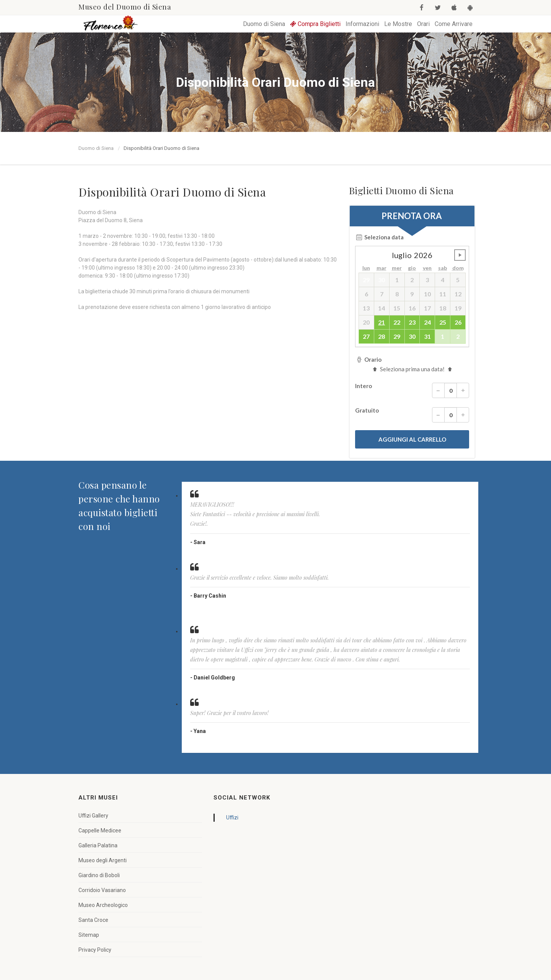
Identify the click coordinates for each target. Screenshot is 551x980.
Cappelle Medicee (100, 830)
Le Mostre (398, 24)
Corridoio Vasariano (102, 890)
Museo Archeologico (103, 905)
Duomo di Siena (264, 24)
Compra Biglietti (315, 24)
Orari (423, 24)
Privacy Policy (95, 950)
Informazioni (362, 24)
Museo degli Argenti (103, 860)
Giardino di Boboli (99, 875)
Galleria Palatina (98, 845)
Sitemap (89, 935)
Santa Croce (93, 920)
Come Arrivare (454, 24)
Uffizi (232, 817)
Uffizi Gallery (93, 816)
